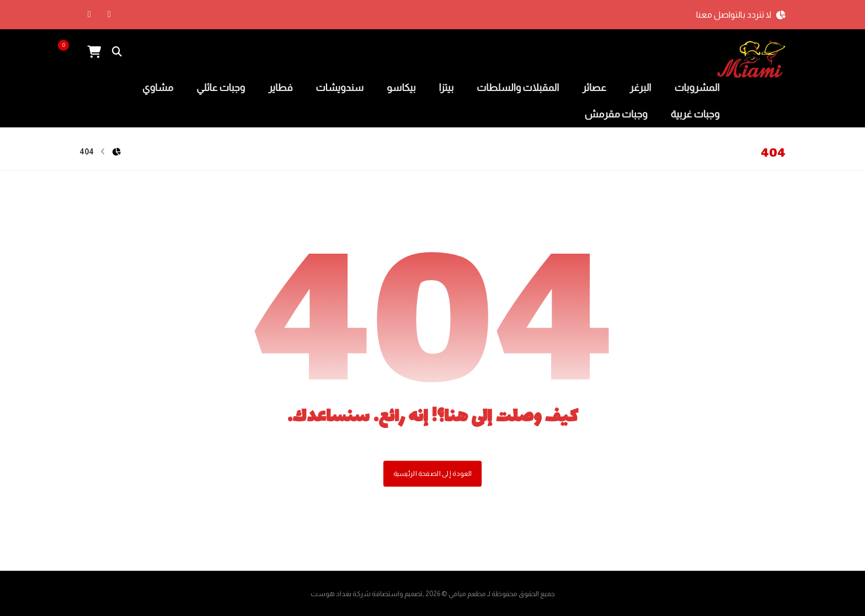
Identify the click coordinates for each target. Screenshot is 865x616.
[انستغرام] (89, 14)
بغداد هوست (331, 594)
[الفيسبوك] (109, 14)
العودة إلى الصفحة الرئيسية (432, 474)
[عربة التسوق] (94, 51)
